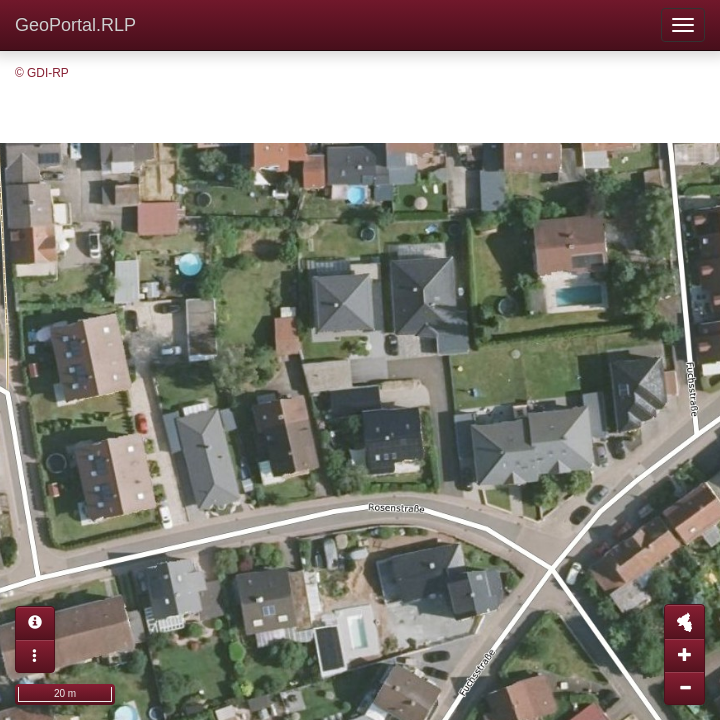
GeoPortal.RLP (75, 25)
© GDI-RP (42, 73)
